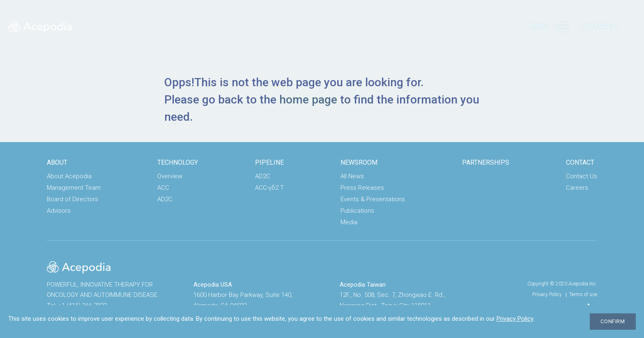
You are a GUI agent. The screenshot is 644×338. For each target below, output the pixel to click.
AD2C (165, 199)
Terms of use (583, 294)
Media (349, 222)
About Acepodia (69, 176)
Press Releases (362, 188)
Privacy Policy (547, 294)
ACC (163, 188)
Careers (577, 188)
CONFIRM (613, 321)
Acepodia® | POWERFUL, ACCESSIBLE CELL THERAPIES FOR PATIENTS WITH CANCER (40, 27)
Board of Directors (72, 199)
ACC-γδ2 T (269, 188)
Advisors (59, 211)
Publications (357, 211)
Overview (170, 176)
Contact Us (582, 176)
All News (352, 176)
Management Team (74, 188)
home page (308, 100)
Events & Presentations (373, 199)
